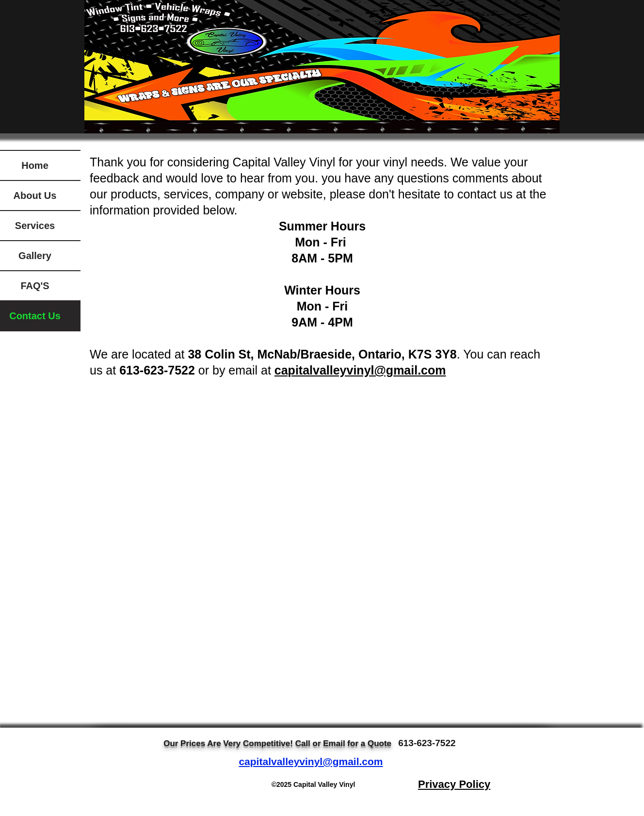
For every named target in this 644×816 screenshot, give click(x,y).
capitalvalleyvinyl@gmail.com (311, 761)
